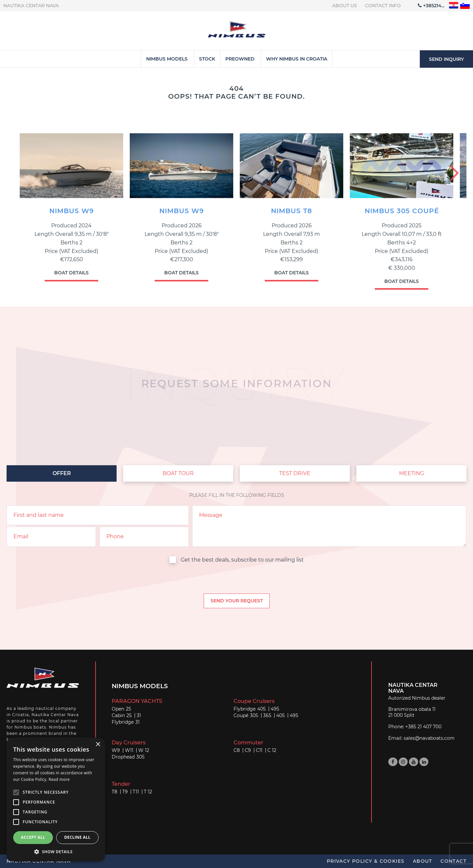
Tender (121, 784)
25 (128, 709)
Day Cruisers (129, 743)
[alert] (56, 799)
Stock (207, 59)
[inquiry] (329, 526)
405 (261, 709)
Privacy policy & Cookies (366, 861)
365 (267, 715)
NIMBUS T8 (292, 215)
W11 (129, 750)
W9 (116, 750)
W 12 (144, 750)
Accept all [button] (33, 837)
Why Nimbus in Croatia (297, 59)
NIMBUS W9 (72, 215)
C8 (237, 750)
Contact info (383, 6)
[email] (51, 537)
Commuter (248, 743)
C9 (248, 750)
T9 (125, 792)
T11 (136, 792)
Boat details (71, 276)
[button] (56, 852)
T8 (114, 792)
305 (254, 715)
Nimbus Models (167, 59)
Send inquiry (446, 59)
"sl (465, 5)
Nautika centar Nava (31, 6)
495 (275, 709)
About (423, 861)
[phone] (144, 537)
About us (345, 6)
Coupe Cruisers (254, 701)
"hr (454, 5)
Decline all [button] (78, 837)
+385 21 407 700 (423, 727)
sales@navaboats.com (429, 738)
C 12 (272, 750)
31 (139, 715)
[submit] (237, 601)
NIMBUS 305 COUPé (402, 215)
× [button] (98, 745)
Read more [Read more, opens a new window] (59, 779)
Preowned (240, 59)
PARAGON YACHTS (137, 701)
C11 (259, 750)
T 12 (148, 792)
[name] (98, 515)
